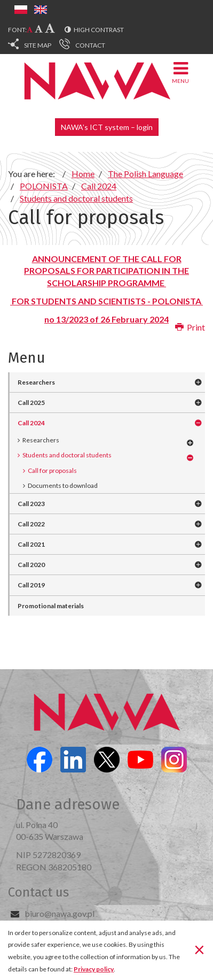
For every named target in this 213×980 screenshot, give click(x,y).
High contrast (99, 30)
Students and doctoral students (67, 455)
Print (190, 327)
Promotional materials (51, 606)
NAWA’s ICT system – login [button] (107, 127)
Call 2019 (31, 585)
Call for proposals (52, 470)
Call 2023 (31, 504)
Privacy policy (94, 969)
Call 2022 (31, 524)
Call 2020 (31, 565)
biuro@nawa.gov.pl (60, 913)
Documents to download (63, 485)
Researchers (36, 382)
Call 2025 (31, 403)
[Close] (199, 950)
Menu (180, 72)
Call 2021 (31, 544)
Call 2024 (31, 423)
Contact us (38, 892)
